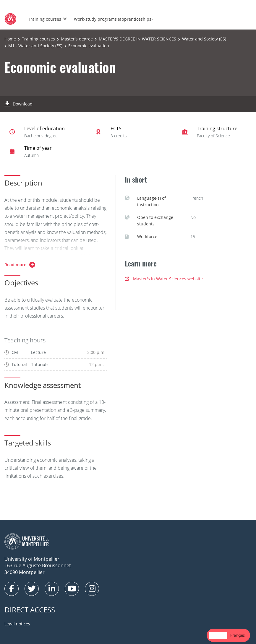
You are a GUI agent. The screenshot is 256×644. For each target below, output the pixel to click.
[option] (238, 635)
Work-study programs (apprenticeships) (113, 19)
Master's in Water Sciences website (164, 279)
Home (10, 39)
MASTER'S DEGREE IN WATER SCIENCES (137, 39)
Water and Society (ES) (204, 39)
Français (238, 635)
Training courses (45, 19)
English (218, 635)
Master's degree (77, 39)
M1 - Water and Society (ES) (35, 46)
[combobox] (218, 635)
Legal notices (17, 624)
